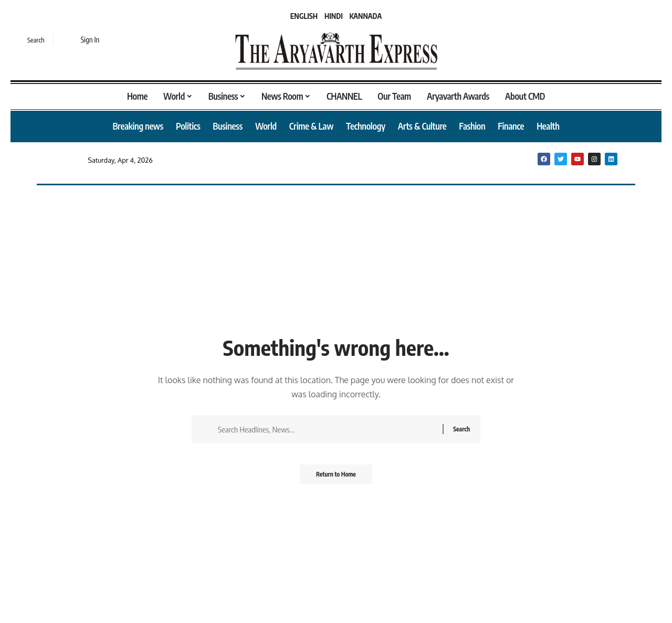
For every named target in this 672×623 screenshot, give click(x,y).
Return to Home (336, 477)
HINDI (334, 16)
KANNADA (366, 16)
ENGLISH (304, 16)
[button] (29, 40)
